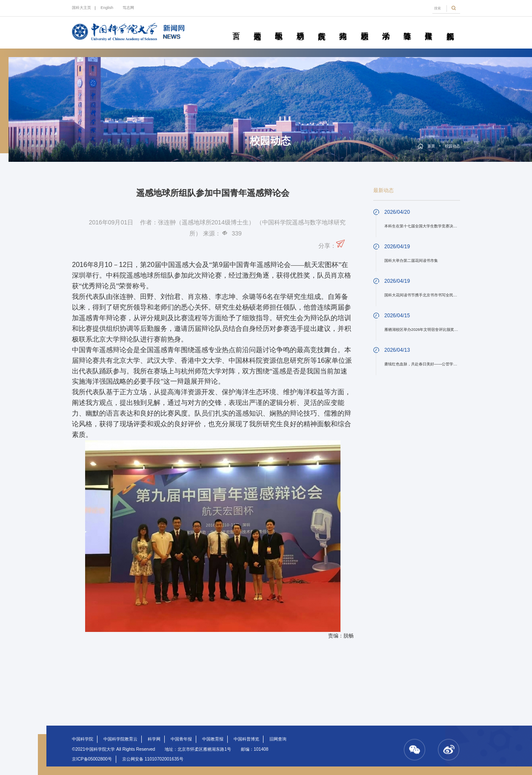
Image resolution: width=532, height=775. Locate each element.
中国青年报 (181, 739)
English (107, 8)
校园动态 (365, 26)
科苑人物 (343, 26)
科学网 (154, 739)
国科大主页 (82, 8)
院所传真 (322, 26)
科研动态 (300, 26)
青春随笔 (407, 26)
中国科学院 (83, 739)
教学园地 (279, 26)
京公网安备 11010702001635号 (153, 759)
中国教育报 (213, 739)
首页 (236, 26)
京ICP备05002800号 (92, 759)
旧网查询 (278, 739)
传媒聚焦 (428, 26)
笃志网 (128, 8)
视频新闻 (450, 26)
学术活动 (386, 26)
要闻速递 (257, 26)
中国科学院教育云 (120, 739)
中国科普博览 (246, 739)
